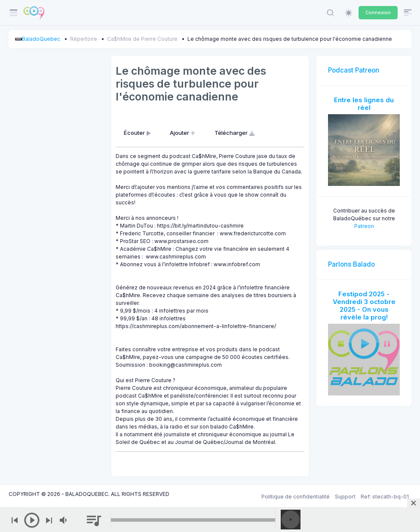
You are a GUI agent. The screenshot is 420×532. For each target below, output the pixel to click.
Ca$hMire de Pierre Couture (142, 39)
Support (345, 497)
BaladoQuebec (41, 39)
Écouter (138, 133)
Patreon (364, 226)
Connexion (378, 12)
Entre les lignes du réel (364, 104)
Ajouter (183, 133)
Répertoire (84, 39)
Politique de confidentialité (296, 497)
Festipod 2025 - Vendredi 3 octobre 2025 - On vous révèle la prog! (364, 306)
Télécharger (235, 133)
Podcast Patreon (354, 70)
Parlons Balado (351, 264)
